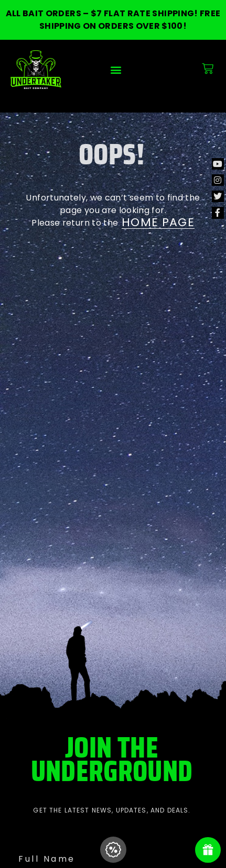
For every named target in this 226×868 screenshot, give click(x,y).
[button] (116, 70)
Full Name (47, 859)
